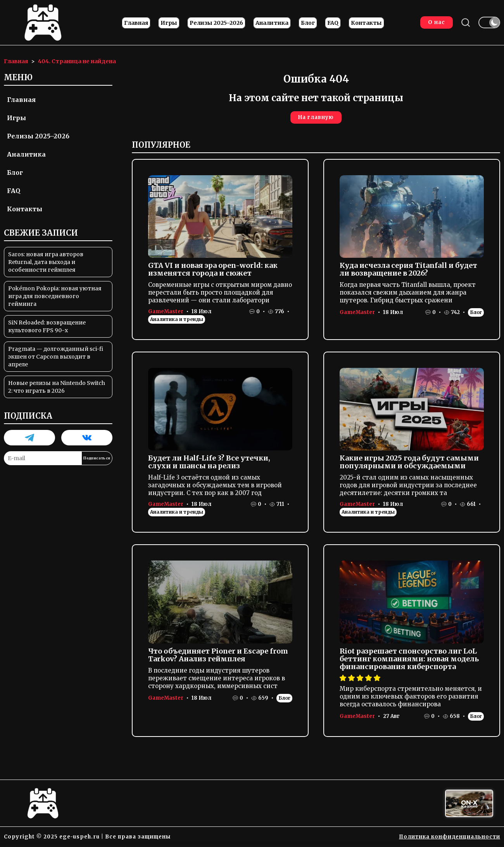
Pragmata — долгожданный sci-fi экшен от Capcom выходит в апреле (56, 357)
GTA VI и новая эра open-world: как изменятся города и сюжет (213, 269)
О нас (437, 22)
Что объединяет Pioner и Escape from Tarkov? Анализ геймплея (218, 655)
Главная (136, 23)
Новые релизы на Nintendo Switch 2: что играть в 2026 (57, 387)
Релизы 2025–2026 (216, 23)
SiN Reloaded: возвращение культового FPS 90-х (47, 326)
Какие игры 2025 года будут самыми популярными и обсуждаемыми (409, 462)
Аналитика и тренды (177, 319)
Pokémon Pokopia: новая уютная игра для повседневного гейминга (55, 296)
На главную (316, 117)
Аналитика (272, 23)
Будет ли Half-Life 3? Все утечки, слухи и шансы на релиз (209, 462)
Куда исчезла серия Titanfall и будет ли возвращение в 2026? (408, 269)
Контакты (366, 23)
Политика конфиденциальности (450, 837)
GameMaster (166, 311)
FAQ (333, 23)
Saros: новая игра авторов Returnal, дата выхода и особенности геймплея (46, 262)
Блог (308, 23)
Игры (169, 23)
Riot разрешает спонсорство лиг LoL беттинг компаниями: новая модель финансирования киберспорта (409, 659)
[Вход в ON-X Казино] (469, 803)
